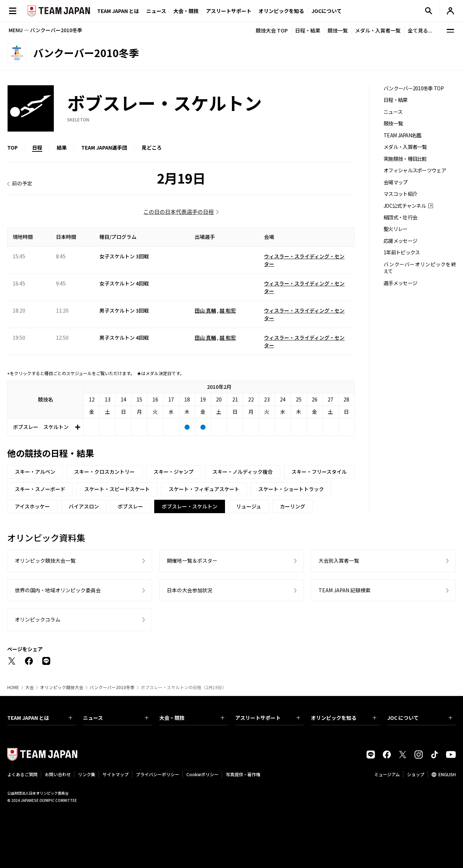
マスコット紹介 (400, 194)
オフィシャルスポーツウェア (415, 170)
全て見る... (420, 30)
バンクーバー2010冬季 (112, 687)
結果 (62, 147)
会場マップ (396, 182)
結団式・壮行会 (400, 217)
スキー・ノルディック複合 (243, 472)
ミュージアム (387, 774)
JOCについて (326, 11)
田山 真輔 (205, 310)
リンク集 (87, 774)
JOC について (420, 718)
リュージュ (249, 506)
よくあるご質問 (22, 774)
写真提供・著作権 (243, 774)
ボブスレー (130, 506)
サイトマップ (116, 774)
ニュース (156, 11)
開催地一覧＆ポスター (192, 560)
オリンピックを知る (281, 11)
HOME (13, 687)
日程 (37, 147)
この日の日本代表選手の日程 (179, 212)
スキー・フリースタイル (319, 472)
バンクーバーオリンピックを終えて (420, 268)
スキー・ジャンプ (174, 472)
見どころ (152, 147)
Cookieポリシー (202, 774)
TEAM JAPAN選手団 (104, 147)
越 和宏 (228, 310)
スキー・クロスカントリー (104, 472)
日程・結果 (308, 30)
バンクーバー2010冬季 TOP (414, 88)
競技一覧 (338, 30)
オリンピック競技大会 (62, 687)
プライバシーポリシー (157, 774)
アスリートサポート (229, 11)
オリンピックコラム (38, 619)
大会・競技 (192, 718)
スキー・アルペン (35, 472)
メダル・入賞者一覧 (378, 30)
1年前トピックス (402, 252)
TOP (12, 147)
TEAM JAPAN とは (40, 718)
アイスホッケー (32, 506)
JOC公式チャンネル (405, 206)
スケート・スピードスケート (117, 489)
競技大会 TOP (272, 30)
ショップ (416, 774)
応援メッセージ (400, 241)
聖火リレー (396, 229)
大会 (30, 687)
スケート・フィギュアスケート (204, 489)
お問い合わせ (58, 774)
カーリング (293, 506)
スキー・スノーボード (40, 489)
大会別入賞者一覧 (339, 560)
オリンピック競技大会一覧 (45, 560)
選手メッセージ (400, 283)
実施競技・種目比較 (405, 159)
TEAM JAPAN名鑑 (403, 135)
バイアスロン (84, 506)
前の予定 (22, 183)
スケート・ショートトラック (291, 489)
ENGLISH (447, 774)
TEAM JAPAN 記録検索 (345, 590)
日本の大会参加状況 (190, 590)
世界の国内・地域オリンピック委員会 (58, 590)
